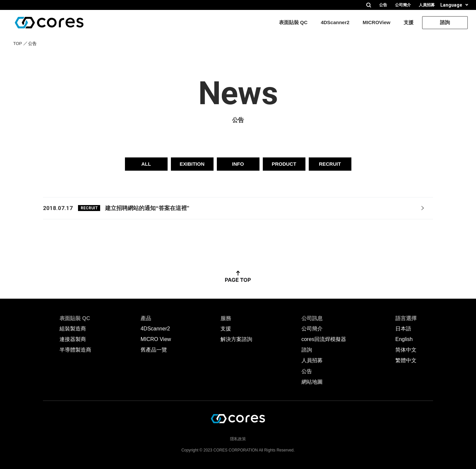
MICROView (377, 22)
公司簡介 (403, 5)
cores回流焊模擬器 (324, 339)
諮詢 (445, 22)
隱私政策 (238, 439)
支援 (409, 22)
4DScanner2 (335, 22)
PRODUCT (284, 164)
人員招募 (427, 5)
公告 (383, 5)
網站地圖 (312, 382)
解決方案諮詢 (236, 339)
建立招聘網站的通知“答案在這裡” (147, 208)
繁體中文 (406, 360)
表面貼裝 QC (293, 22)
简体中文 (406, 350)
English (404, 339)
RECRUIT (330, 164)
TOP (18, 43)
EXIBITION (192, 164)
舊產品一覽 (154, 350)
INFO (238, 164)
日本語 (403, 329)
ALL (146, 164)
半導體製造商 (75, 350)
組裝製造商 (73, 329)
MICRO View (156, 339)
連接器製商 (73, 339)
